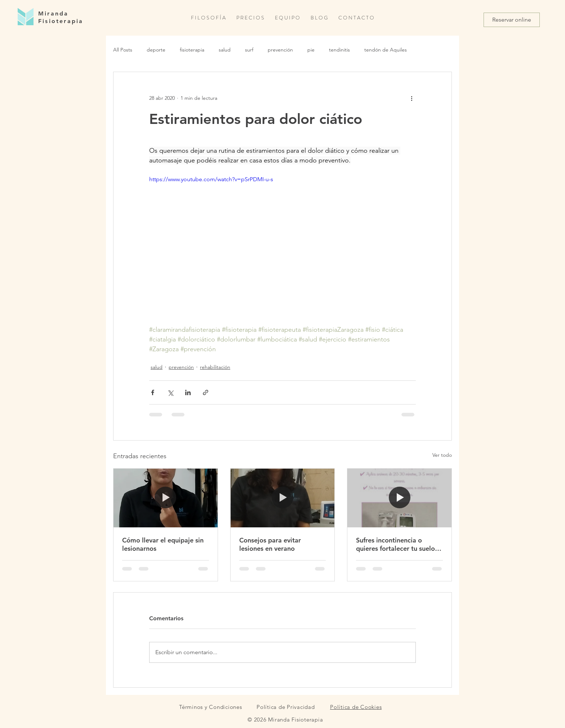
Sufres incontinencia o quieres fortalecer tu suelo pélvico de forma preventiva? (395, 544)
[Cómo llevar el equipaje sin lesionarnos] (166, 498)
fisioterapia (192, 50)
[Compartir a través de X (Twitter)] (170, 392)
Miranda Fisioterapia (61, 17)
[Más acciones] (411, 98)
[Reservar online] (512, 20)
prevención (280, 50)
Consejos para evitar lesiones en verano (270, 544)
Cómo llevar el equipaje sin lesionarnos (163, 544)
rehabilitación (215, 367)
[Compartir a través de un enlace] (206, 392)
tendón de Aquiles (386, 50)
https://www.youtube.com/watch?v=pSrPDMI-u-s (211, 179)
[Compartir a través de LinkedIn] (188, 392)
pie (311, 50)
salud (225, 50)
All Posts (123, 50)
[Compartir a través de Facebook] (153, 392)
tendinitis (339, 50)
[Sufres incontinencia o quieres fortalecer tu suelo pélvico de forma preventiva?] (399, 498)
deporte (156, 50)
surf (249, 50)
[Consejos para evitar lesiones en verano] (283, 498)
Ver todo (442, 455)
